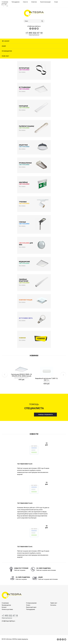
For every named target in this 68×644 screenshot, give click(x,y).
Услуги (56, 2)
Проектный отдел (31, 607)
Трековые (24, 203)
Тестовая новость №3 (25, 464)
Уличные (24, 223)
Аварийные (24, 183)
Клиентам (34, 2)
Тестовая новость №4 (25, 503)
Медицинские (24, 262)
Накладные (24, 107)
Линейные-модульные (24, 281)
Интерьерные (24, 69)
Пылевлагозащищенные (29, 127)
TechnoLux (47, 382)
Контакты (4, 4)
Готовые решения (31, 603)
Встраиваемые (25, 88)
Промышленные (25, 164)
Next (63, 375)
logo (34, 13)
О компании (5, 2)
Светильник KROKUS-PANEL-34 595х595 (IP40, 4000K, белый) (21, 375)
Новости (25, 2)
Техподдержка (16, 2)
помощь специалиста (45, 415)
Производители (7, 51)
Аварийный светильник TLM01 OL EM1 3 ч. (47, 379)
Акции (4, 46)
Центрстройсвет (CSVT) (21, 378)
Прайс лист (5, 56)
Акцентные (24, 146)
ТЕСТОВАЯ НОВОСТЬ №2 (25, 547)
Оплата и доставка (7, 609)
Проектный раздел (45, 2)
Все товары (22, 72)
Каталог (7, 41)
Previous (5, 375)
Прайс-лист (54, 603)
